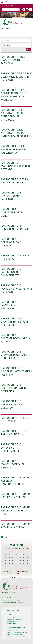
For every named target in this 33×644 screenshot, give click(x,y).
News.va (9, 616)
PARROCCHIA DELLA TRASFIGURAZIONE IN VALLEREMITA (13, 149)
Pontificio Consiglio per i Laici (14, 620)
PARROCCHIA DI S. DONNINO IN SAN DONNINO (11, 242)
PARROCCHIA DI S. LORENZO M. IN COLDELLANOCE (11, 448)
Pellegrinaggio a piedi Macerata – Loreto (17, 632)
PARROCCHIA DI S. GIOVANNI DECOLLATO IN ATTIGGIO (16, 338)
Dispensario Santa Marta (13, 621)
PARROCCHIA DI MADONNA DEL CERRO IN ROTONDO (15, 166)
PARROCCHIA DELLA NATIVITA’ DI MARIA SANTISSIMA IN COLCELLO (16, 133)
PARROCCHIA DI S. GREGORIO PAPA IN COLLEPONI (12, 405)
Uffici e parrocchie (22, 574)
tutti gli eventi (17, 577)
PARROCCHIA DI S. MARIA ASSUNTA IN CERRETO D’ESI (16, 511)
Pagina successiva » (10, 537)
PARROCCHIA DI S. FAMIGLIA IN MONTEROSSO (11, 305)
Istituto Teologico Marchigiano (15, 634)
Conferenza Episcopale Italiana (15, 618)
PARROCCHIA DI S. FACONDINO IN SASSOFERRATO (11, 272)
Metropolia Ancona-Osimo (14, 629)
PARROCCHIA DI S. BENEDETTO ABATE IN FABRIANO (14, 196)
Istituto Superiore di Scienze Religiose (16, 636)
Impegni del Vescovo (9, 574)
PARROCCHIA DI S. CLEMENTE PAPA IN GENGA (12, 212)
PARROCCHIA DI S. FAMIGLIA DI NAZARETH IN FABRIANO (16, 289)
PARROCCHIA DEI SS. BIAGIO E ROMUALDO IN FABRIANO (15, 60)
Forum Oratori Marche (12, 631)
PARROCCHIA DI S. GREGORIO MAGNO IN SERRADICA (13, 388)
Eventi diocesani (22, 572)
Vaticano (9, 614)
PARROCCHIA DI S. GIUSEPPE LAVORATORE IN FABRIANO (16, 371)
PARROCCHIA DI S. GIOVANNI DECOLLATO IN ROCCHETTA (16, 355)
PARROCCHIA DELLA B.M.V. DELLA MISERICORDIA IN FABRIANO (16, 77)
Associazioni (7, 572)
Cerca (28, 50)
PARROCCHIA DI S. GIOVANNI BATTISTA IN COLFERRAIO (14, 322)
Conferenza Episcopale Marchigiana (16, 627)
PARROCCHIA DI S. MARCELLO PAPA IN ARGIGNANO (12, 464)
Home (6, 2)
